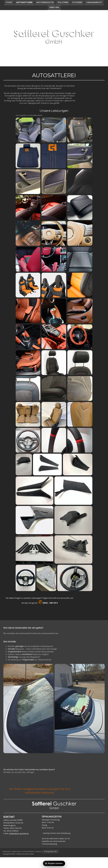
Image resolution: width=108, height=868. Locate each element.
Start (9, 2)
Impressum (7, 851)
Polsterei (63, 2)
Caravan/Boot (94, 2)
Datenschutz (16, 851)
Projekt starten (54, 863)
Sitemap (38, 851)
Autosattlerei (24, 2)
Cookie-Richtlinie (28, 851)
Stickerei (77, 2)
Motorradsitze (45, 2)
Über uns (54, 8)
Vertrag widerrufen (50, 851)
